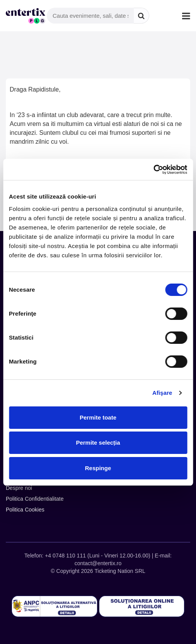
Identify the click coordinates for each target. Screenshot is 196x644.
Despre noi (19, 488)
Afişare (162, 393)
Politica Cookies (25, 510)
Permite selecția (98, 443)
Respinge (98, 468)
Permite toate (98, 417)
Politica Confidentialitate (35, 499)
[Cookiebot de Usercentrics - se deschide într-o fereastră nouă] (153, 170)
